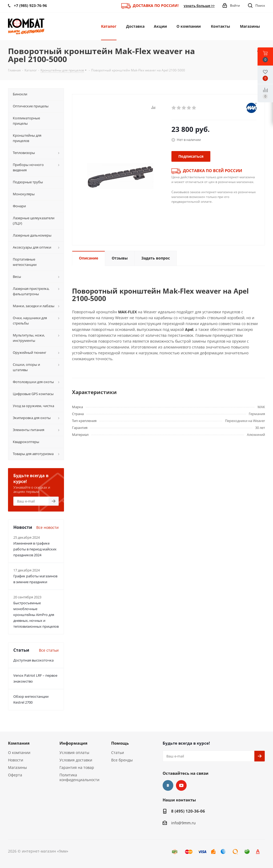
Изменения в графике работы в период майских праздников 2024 (35, 549)
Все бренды (122, 760)
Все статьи (49, 650)
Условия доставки (76, 760)
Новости (16, 760)
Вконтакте (168, 785)
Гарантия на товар (77, 767)
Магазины (17, 767)
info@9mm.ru (183, 823)
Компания (19, 743)
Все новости (47, 527)
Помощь (120, 743)
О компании (19, 753)
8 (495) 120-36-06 (188, 811)
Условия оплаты (74, 753)
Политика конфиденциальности (79, 777)
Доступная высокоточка (33, 660)
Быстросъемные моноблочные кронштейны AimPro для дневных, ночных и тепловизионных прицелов (36, 615)
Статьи (118, 753)
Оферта (15, 775)
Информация (73, 743)
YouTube (181, 785)
